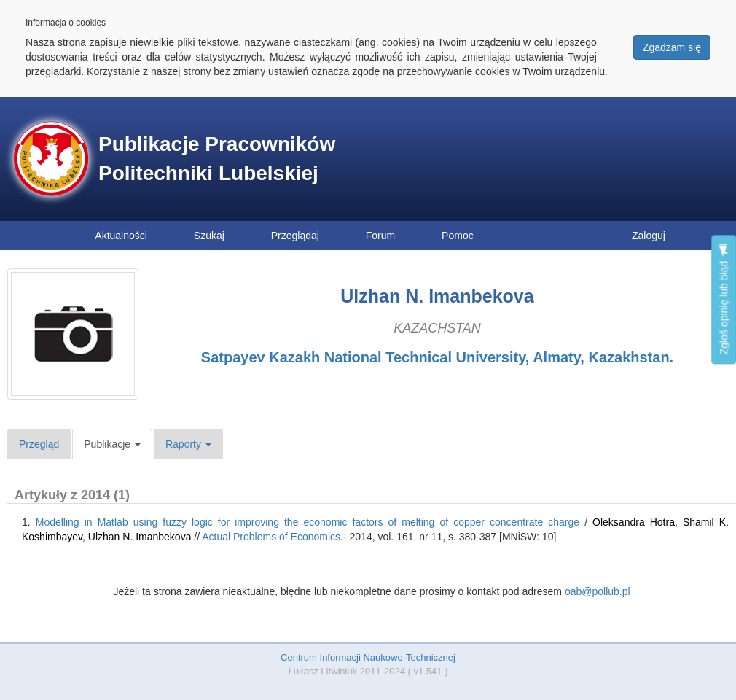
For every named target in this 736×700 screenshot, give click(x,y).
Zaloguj (649, 236)
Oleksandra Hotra (634, 522)
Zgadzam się (672, 47)
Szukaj (209, 236)
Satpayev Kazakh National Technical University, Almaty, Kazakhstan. (437, 357)
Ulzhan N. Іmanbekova (140, 537)
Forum (380, 236)
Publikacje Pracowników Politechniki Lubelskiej (217, 159)
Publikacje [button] (112, 444)
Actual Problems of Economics (271, 537)
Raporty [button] (188, 444)
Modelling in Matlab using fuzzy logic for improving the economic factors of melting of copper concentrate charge (308, 522)
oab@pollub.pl (598, 591)
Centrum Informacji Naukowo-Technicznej (368, 657)
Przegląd (39, 444)
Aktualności (121, 236)
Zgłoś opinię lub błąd (724, 299)
